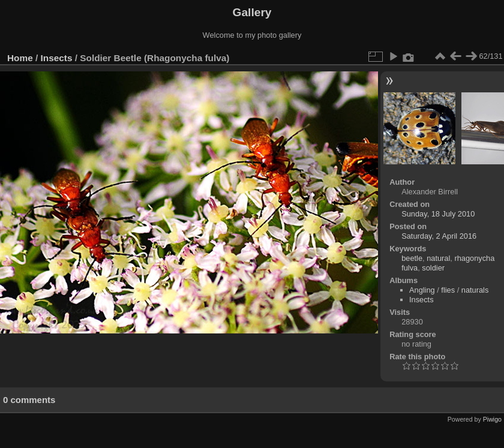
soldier (433, 268)
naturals (475, 290)
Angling (422, 290)
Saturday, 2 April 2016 (439, 236)
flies (448, 290)
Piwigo (492, 419)
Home (20, 58)
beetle (412, 258)
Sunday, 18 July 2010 (438, 214)
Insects (57, 58)
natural (438, 258)
